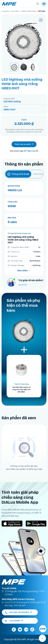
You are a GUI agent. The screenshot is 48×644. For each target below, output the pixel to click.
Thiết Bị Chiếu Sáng (28, 11)
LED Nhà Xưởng (12, 102)
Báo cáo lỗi (33, 151)
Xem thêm (24, 271)
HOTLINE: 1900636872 (18, 612)
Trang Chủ (5, 11)
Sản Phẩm (15, 11)
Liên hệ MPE (23, 285)
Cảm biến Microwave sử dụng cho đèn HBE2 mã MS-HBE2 (21, 390)
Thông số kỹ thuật (18, 174)
